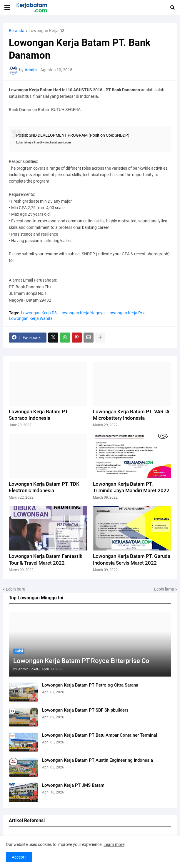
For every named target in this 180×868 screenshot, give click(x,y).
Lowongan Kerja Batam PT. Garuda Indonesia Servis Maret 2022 (132, 559)
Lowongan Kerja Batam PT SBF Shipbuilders (85, 710)
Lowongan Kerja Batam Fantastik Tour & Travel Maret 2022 (46, 559)
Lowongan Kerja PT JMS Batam (73, 785)
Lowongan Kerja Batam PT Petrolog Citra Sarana (90, 685)
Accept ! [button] (19, 857)
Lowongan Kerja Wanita (31, 318)
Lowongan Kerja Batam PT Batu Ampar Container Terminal (100, 735)
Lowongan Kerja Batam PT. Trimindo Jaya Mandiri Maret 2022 (131, 487)
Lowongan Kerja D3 (46, 31)
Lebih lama (164, 589)
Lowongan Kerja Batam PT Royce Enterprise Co (81, 661)
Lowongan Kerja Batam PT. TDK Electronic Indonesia (44, 487)
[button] (7, 8)
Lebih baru (16, 589)
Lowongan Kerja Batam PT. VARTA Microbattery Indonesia (131, 415)
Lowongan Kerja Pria (126, 313)
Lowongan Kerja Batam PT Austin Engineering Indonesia (97, 760)
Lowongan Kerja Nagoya (82, 313)
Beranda (17, 31)
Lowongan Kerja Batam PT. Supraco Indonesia (39, 415)
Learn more (114, 844)
